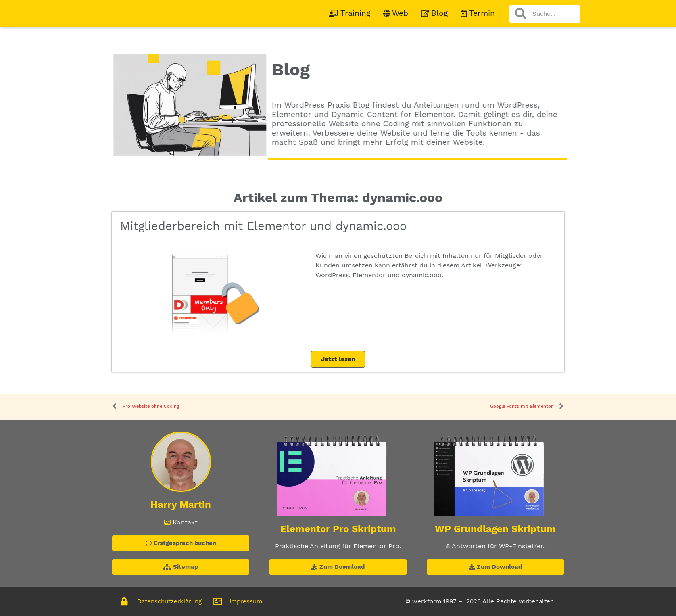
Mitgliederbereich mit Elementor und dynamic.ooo (263, 226)
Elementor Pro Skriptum (338, 529)
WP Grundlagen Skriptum (495, 529)
